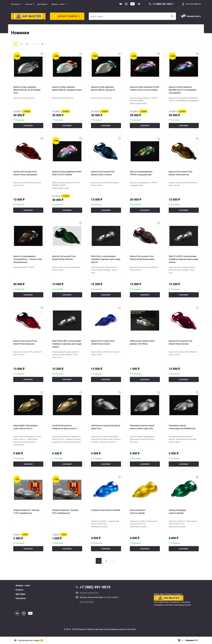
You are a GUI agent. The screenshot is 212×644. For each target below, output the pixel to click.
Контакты (15, 4)
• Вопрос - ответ (23, 585)
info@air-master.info (89, 593)
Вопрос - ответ (58, 4)
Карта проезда (87, 602)
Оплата (29, 4)
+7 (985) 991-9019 (163, 4)
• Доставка (20, 594)
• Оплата (19, 590)
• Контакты (20, 598)
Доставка (42, 4)
